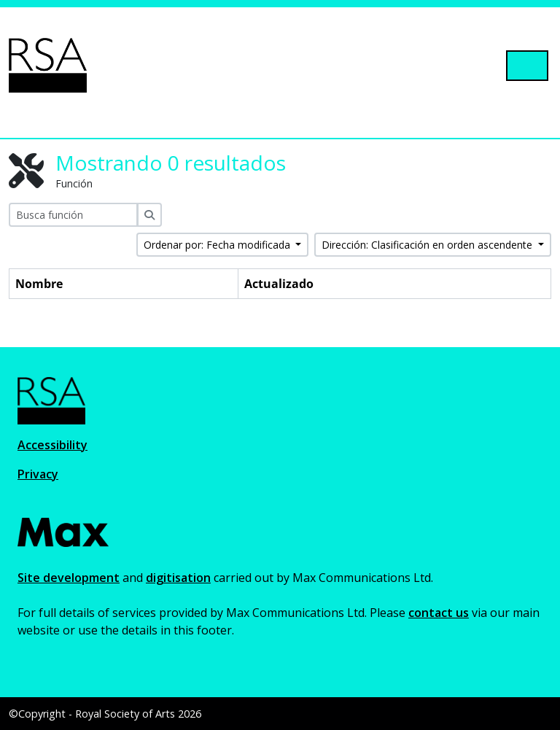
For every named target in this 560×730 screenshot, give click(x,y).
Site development (69, 578)
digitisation (178, 578)
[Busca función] (73, 215)
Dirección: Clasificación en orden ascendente (428, 245)
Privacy (38, 474)
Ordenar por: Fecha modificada (218, 245)
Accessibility (52, 445)
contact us (439, 613)
